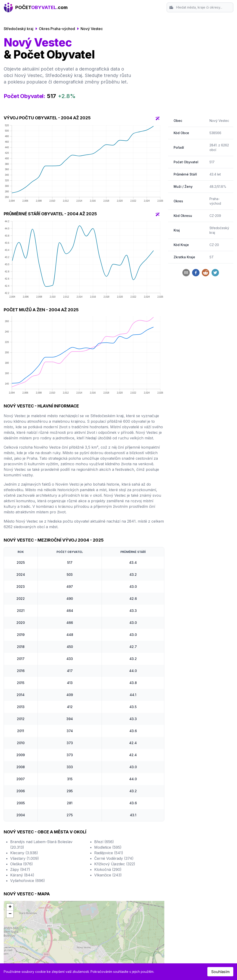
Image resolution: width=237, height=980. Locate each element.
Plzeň (14, 877)
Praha (15, 860)
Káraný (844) (22, 794)
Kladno (72, 883)
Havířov (73, 888)
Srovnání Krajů (192, 866)
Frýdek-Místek (135, 872)
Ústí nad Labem (80, 872)
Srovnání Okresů (194, 860)
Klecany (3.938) (24, 772)
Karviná (129, 888)
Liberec (16, 883)
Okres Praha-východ (57, 29)
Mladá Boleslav (136, 894)
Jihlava (128, 866)
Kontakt (185, 872)
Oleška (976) (22, 783)
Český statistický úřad (125, 938)
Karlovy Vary (134, 883)
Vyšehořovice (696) (28, 799)
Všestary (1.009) (25, 777)
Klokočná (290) (108, 788)
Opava (128, 860)
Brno (14, 866)
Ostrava (16, 872)
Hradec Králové (80, 860)
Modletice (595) (108, 766)
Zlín (69, 877)
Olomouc (17, 888)
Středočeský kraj (19, 29)
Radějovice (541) (109, 772)
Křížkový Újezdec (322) (115, 783)
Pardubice (75, 866)
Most (70, 894)
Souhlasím (220, 972)
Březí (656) (104, 761)
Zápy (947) (20, 788)
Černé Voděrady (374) (114, 777)
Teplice (128, 877)
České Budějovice (25, 894)
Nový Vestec (92, 29)
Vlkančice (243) (108, 794)
